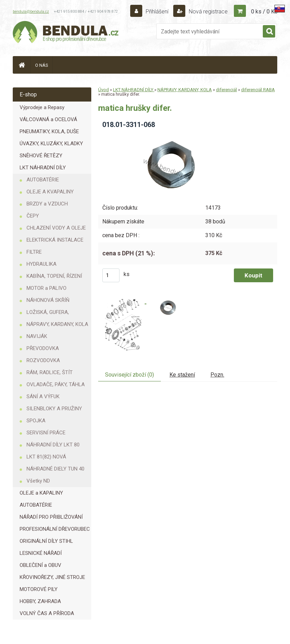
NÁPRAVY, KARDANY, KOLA (57, 324)
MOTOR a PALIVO (46, 288)
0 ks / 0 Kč (264, 12)
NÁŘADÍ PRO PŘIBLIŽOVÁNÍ (51, 517)
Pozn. (217, 375)
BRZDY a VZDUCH (47, 204)
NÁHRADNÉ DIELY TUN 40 (55, 469)
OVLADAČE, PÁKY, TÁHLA (56, 384)
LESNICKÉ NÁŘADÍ (41, 553)
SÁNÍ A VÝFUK (43, 397)
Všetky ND (38, 481)
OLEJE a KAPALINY (41, 493)
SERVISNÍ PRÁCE (46, 433)
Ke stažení (182, 375)
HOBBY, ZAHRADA (40, 601)
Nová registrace (208, 12)
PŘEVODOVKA (43, 348)
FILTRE (34, 252)
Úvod (103, 90)
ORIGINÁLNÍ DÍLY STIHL (46, 541)
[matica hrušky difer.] (165, 136)
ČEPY (33, 216)
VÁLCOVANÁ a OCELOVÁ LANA (48, 121)
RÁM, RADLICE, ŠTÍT (50, 372)
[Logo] (66, 33)
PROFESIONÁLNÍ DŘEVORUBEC (55, 529)
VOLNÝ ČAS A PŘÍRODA (47, 613)
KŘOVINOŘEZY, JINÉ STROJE (52, 577)
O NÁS (42, 65)
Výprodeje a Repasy (42, 107)
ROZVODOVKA (43, 360)
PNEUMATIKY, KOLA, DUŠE (49, 131)
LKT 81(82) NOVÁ (46, 457)
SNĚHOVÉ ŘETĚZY (41, 156)
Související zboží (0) (130, 375)
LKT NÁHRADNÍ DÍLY (43, 168)
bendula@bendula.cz (31, 12)
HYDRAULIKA (42, 264)
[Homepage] (22, 65)
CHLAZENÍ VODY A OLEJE (56, 228)
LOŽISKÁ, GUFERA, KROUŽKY (48, 314)
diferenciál (226, 90)
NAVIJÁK (37, 336)
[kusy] (111, 275)
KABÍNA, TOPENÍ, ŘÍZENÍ (54, 276)
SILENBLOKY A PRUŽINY (54, 409)
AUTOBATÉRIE (43, 180)
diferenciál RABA (258, 90)
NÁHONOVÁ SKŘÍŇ (48, 300)
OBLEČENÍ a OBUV (40, 565)
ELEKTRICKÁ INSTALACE (55, 240)
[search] (269, 32)
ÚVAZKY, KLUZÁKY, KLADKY (51, 144)
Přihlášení (157, 12)
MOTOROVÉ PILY (39, 589)
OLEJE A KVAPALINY (50, 192)
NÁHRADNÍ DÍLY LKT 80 (53, 445)
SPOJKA (36, 421)
